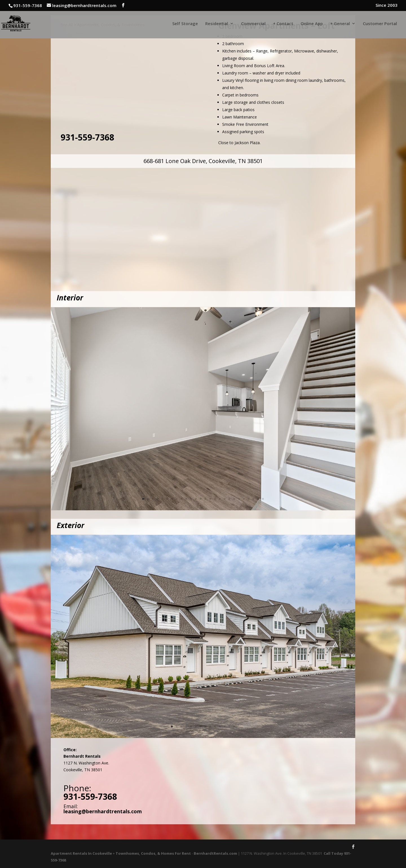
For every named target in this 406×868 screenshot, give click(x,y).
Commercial (253, 24)
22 (244, 499)
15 (210, 499)
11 (191, 499)
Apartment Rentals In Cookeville (81, 853)
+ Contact (283, 24)
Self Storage (185, 24)
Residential (217, 24)
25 (258, 499)
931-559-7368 (87, 137)
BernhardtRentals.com (215, 853)
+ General (340, 24)
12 (196, 499)
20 (234, 499)
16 (215, 499)
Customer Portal (380, 24)
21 (239, 499)
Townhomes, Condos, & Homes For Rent (153, 853)
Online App (312, 24)
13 (201, 499)
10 (186, 499)
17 (220, 499)
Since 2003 (387, 6)
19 (229, 499)
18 (225, 499)
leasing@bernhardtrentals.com (103, 811)
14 (205, 499)
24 (253, 499)
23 (249, 499)
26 (263, 499)
